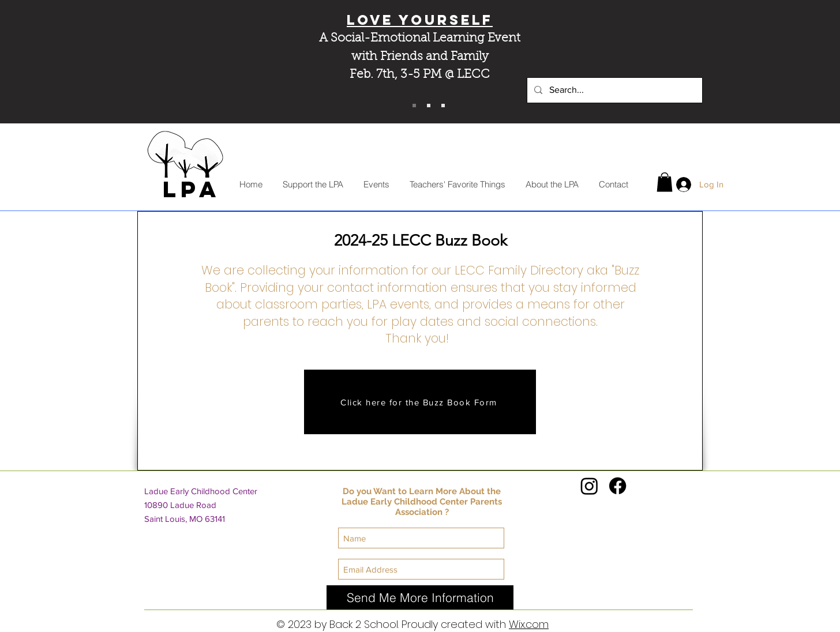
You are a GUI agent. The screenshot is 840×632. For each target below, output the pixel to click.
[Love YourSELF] (414, 106)
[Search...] (614, 90)
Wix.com (529, 624)
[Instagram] (589, 486)
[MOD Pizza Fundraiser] (429, 106)
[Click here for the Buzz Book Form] (420, 402)
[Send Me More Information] (420, 597)
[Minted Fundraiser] (443, 106)
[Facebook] (618, 486)
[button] (665, 182)
